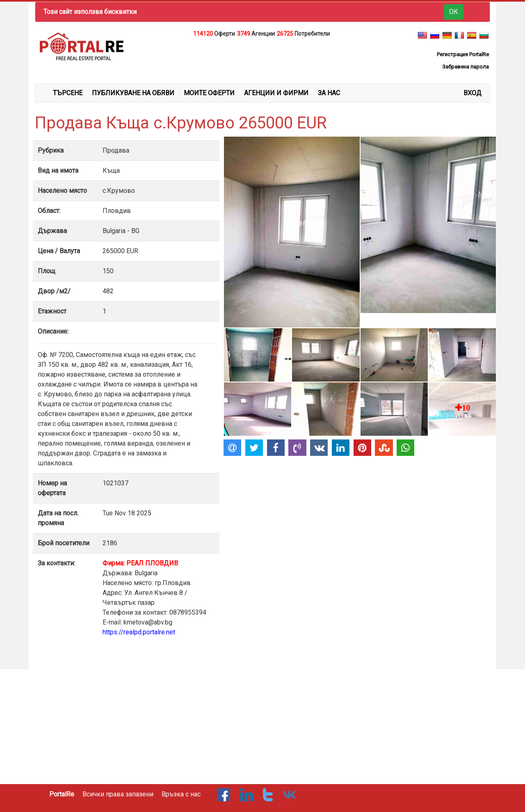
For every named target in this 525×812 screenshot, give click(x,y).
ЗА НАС (329, 93)
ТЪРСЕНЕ (68, 93)
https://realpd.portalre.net (139, 632)
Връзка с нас (181, 794)
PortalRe (62, 794)
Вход (472, 93)
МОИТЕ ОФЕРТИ (209, 93)
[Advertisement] (262, 59)
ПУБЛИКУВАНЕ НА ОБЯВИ (133, 93)
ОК (454, 12)
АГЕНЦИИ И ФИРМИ (276, 93)
